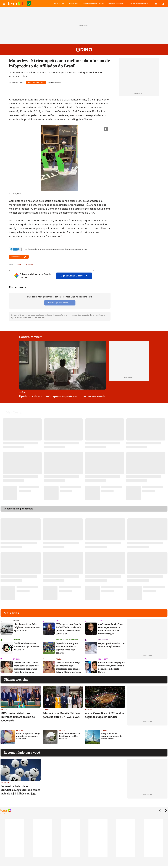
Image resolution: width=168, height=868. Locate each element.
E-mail (156, 4)
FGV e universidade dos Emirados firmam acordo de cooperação (18, 717)
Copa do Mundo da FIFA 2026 (29, 4)
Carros (16, 621)
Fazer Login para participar (60, 303)
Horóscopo (103, 640)
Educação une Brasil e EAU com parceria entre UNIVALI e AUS (62, 715)
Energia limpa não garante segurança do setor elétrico (111, 736)
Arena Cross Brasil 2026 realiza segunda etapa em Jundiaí (105, 715)
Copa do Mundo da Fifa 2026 (67, 640)
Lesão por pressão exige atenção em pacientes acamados (28, 736)
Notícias (29, 265)
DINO (19, 265)
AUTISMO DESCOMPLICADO (93, 4)
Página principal (16, 4)
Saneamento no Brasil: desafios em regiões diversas (69, 736)
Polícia (59, 659)
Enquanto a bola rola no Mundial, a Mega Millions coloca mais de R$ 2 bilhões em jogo (20, 790)
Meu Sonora (103, 659)
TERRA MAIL (74, 4)
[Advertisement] (147, 737)
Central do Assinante (138, 4)
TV (57, 621)
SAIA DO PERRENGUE (116, 4)
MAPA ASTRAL (59, 4)
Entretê (101, 621)
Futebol (17, 640)
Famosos (17, 659)
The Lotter (5, 783)
